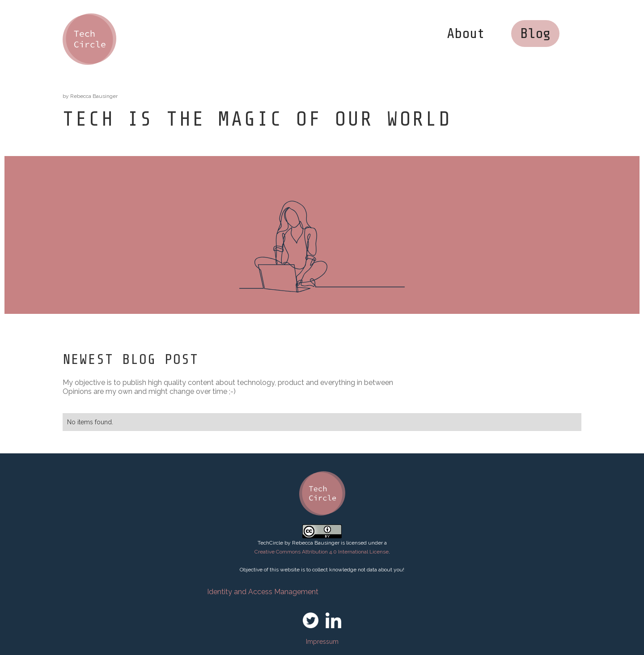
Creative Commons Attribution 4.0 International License (322, 552)
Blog (535, 34)
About (466, 34)
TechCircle (270, 543)
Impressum (322, 642)
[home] (89, 39)
